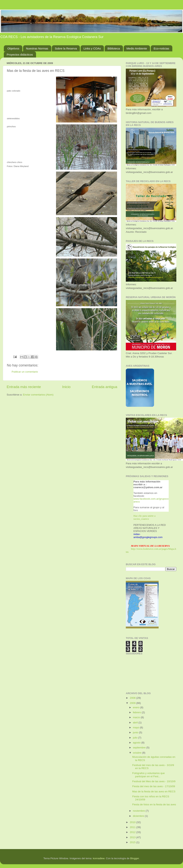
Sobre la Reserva (66, 48)
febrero (137, 712)
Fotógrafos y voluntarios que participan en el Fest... (148, 775)
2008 (133, 698)
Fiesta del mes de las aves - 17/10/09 (154, 786)
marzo (137, 717)
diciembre (139, 816)
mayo (136, 727)
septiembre (140, 748)
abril (136, 723)
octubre (138, 753)
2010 (133, 822)
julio (136, 738)
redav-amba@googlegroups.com (148, 536)
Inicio (66, 387)
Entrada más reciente (24, 387)
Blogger (135, 858)
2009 (133, 703)
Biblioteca (114, 48)
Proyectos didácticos (20, 55)
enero (136, 707)
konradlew (99, 858)
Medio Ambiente (137, 48)
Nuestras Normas (37, 48)
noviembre (139, 811)
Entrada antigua (105, 387)
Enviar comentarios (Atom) (38, 395)
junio (136, 732)
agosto (137, 743)
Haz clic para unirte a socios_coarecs (144, 517)
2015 (133, 842)
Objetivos (13, 48)
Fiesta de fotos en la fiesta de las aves (154, 804)
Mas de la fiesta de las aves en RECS (154, 791)
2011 (133, 827)
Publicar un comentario (25, 372)
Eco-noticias (161, 48)
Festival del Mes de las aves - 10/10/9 (154, 781)
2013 (133, 837)
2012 (133, 832)
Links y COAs (92, 48)
